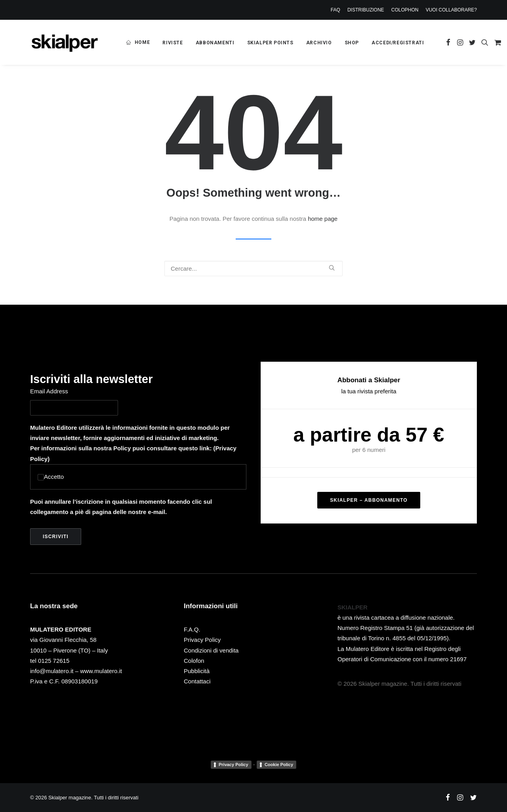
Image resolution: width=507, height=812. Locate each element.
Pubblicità (197, 671)
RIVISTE (172, 43)
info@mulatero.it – (55, 671)
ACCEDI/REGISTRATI (398, 43)
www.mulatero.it (101, 671)
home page (323, 219)
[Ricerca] (253, 268)
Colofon (194, 661)
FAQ (335, 10)
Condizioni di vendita (211, 650)
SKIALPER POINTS (270, 43)
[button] (448, 42)
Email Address (49, 391)
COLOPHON (405, 10)
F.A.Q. (192, 629)
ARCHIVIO (319, 43)
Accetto (51, 477)
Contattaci (197, 681)
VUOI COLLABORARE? (451, 10)
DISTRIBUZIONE (366, 10)
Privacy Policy (202, 640)
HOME (142, 42)
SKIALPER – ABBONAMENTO (369, 500)
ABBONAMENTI (215, 43)
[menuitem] (337, 10)
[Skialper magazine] (65, 42)
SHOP (352, 43)
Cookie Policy (279, 764)
